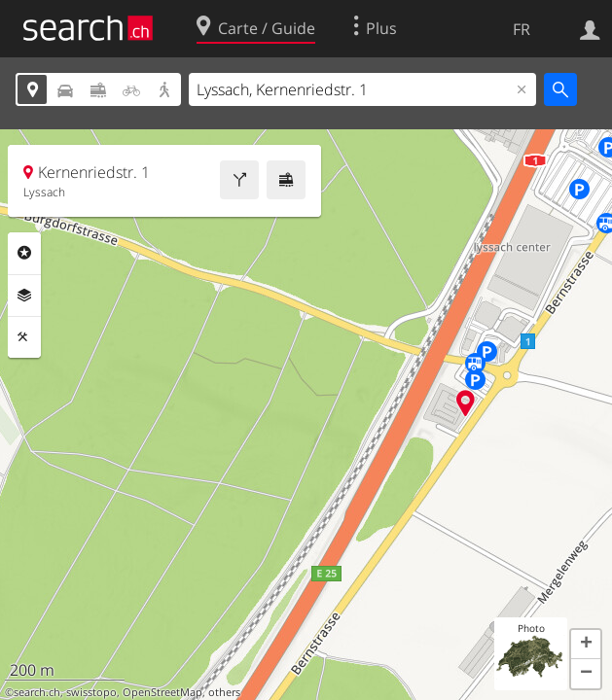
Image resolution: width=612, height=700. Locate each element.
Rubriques (24, 253)
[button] (586, 645)
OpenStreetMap (162, 692)
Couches (24, 296)
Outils (24, 337)
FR (522, 29)
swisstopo (91, 692)
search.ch (37, 692)
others (224, 692)
